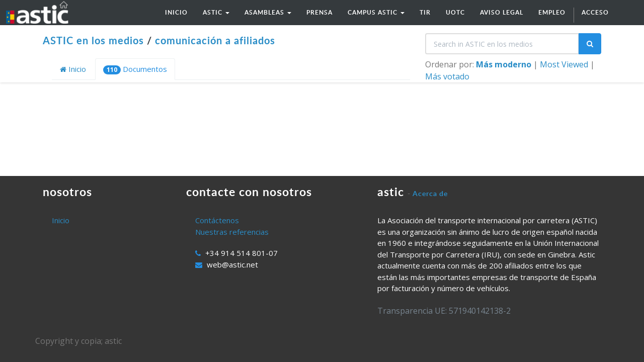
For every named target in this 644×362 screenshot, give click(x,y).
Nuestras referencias (232, 232)
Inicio (73, 69)
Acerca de (430, 193)
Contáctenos (217, 220)
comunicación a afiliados (215, 40)
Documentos (135, 69)
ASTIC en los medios (93, 40)
